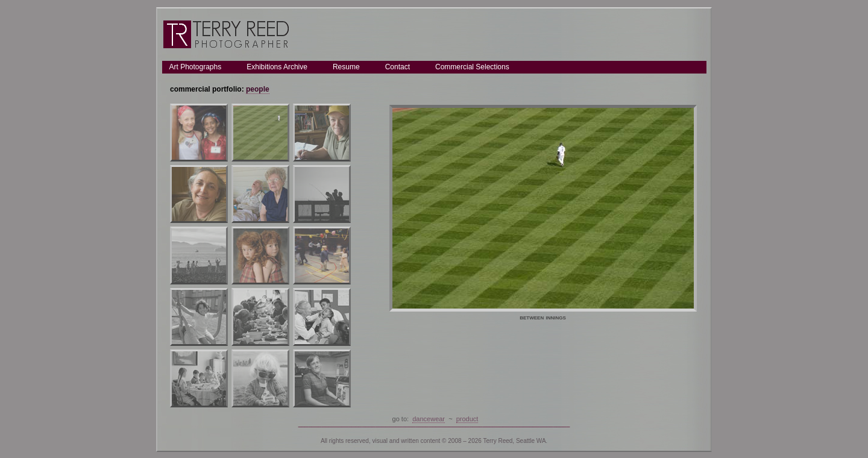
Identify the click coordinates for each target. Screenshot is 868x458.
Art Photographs (196, 67)
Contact (398, 67)
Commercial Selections (472, 67)
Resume (346, 67)
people (258, 89)
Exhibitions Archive (277, 67)
